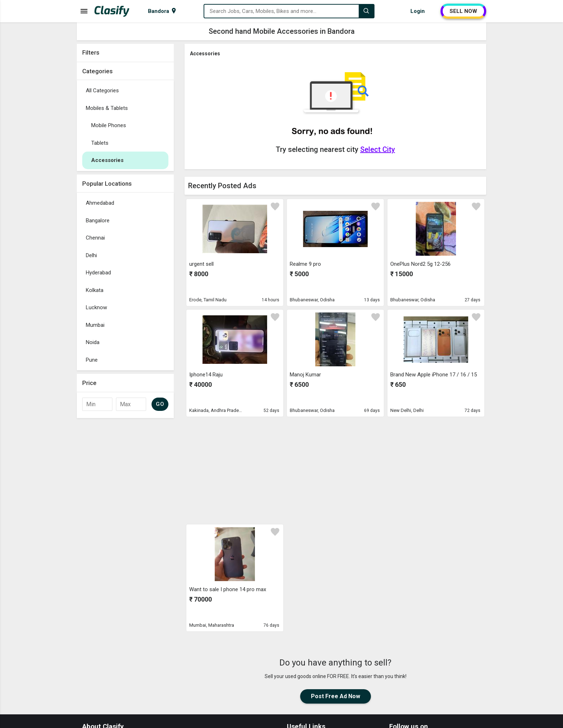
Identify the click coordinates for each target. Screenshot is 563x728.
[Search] (366, 11)
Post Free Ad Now (336, 696)
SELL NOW (463, 11)
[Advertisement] (125, 529)
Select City (378, 149)
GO (160, 404)
